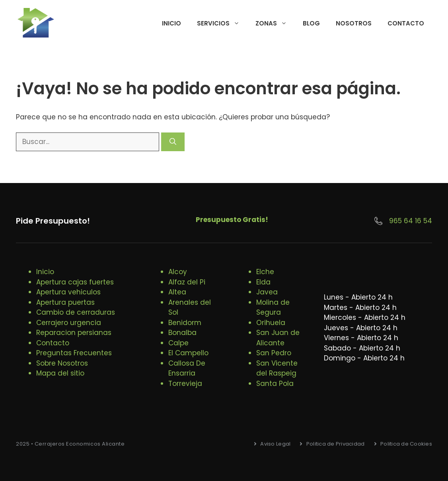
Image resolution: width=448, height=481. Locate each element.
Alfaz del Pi (187, 282)
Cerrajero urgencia (69, 323)
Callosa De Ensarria (187, 368)
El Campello (188, 353)
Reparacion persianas (74, 333)
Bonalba (182, 333)
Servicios (222, 23)
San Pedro (274, 353)
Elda (263, 282)
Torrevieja (185, 384)
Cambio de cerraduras (76, 312)
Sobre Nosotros (62, 363)
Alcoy (178, 272)
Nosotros (354, 23)
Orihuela (271, 323)
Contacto (406, 23)
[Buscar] (173, 142)
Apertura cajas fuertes (75, 282)
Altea (177, 292)
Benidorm (185, 323)
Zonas (275, 23)
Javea (267, 292)
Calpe (178, 343)
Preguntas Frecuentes (74, 353)
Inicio (171, 23)
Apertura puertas (65, 302)
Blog (311, 23)
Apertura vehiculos (68, 292)
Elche (265, 272)
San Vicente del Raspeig (277, 368)
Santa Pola (275, 384)
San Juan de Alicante (278, 338)
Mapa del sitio (60, 373)
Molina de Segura (273, 308)
